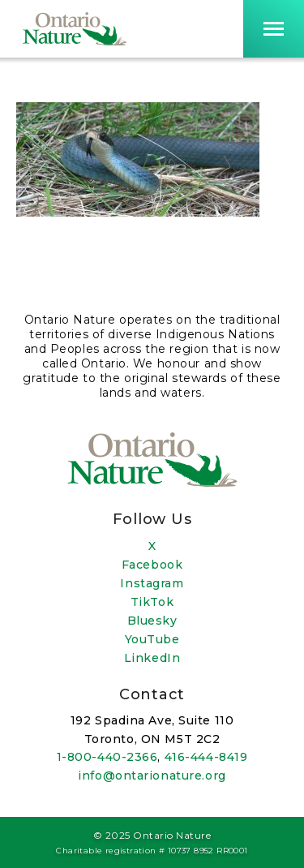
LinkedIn (152, 658)
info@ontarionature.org (152, 776)
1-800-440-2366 (107, 757)
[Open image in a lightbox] (138, 213)
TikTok (152, 602)
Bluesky (152, 621)
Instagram (152, 583)
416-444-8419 (206, 757)
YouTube (152, 639)
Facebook (152, 565)
